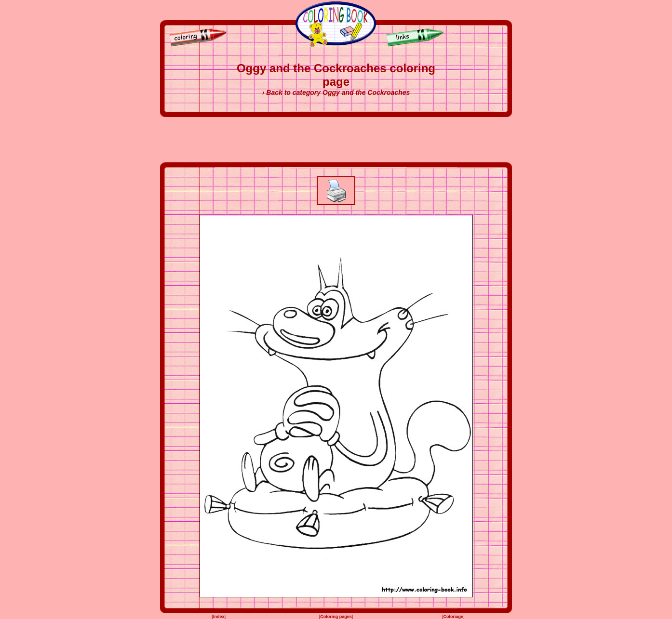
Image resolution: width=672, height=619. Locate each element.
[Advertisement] (336, 140)
